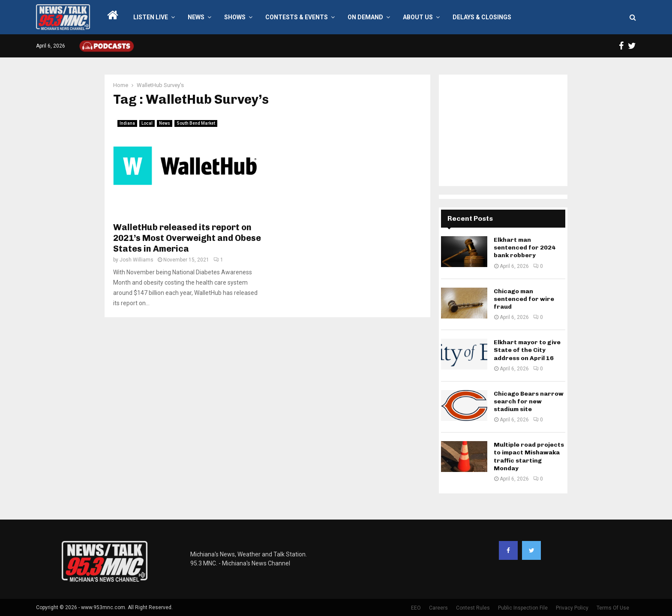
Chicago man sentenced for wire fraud (524, 299)
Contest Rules (473, 608)
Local (147, 123)
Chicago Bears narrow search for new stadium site (529, 401)
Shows (235, 17)
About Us (418, 17)
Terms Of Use (613, 608)
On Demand (365, 17)
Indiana (127, 123)
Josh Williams (136, 260)
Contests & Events (297, 17)
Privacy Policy (572, 608)
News (196, 17)
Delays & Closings (482, 17)
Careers (438, 608)
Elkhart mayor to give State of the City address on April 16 (527, 350)
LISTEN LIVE (151, 17)
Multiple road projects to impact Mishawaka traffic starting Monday (529, 457)
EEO (416, 608)
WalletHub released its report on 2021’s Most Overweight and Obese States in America (187, 238)
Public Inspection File (523, 608)
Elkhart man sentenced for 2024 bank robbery (525, 248)
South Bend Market (196, 123)
